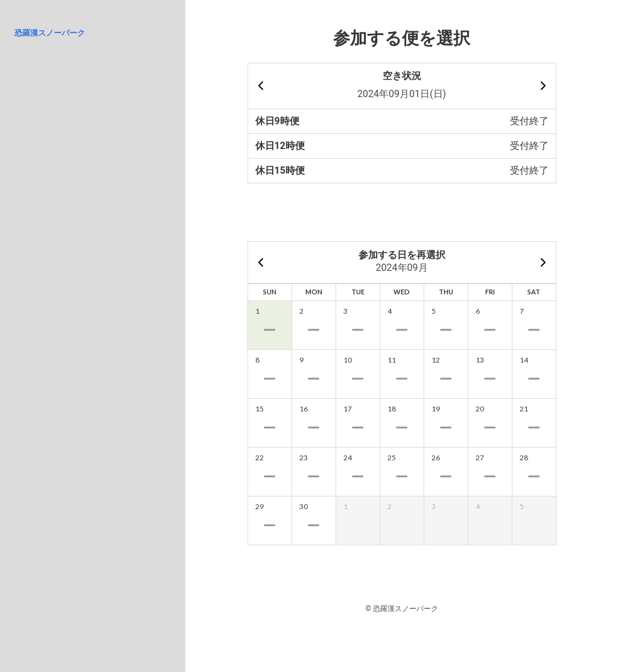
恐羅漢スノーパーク (50, 33)
